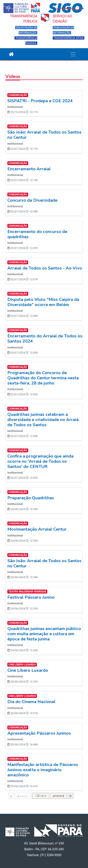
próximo (59, 796)
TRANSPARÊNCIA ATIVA (69, 38)
